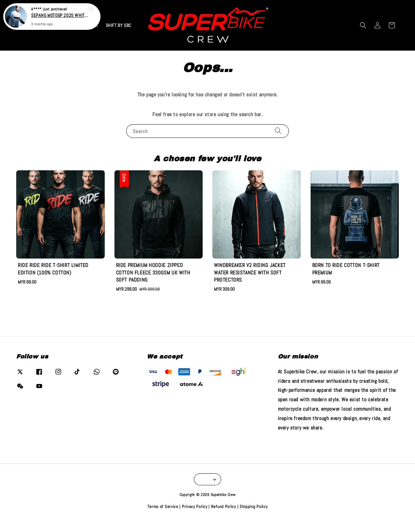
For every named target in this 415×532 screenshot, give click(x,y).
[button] (363, 25)
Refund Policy (224, 507)
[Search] (278, 131)
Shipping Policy (254, 507)
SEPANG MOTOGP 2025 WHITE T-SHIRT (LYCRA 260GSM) (60, 13)
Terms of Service (163, 507)
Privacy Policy (195, 507)
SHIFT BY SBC (119, 25)
